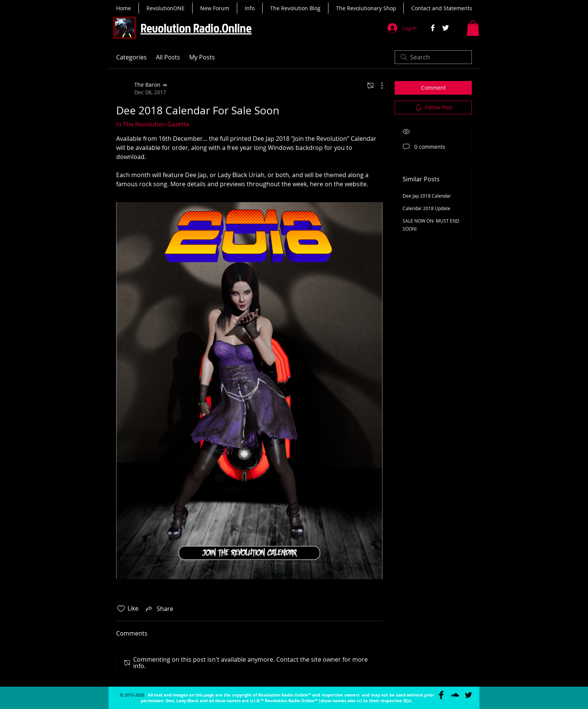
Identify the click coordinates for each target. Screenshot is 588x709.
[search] (433, 57)
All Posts (168, 57)
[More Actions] (378, 86)
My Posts (202, 57)
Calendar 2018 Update (426, 208)
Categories (131, 57)
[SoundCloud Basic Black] (455, 695)
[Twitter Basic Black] (468, 695)
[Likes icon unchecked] (121, 609)
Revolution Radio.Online (196, 28)
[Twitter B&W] (446, 28)
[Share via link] (159, 609)
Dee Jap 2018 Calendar (427, 196)
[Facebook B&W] (433, 28)
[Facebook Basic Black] (441, 695)
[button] (473, 28)
